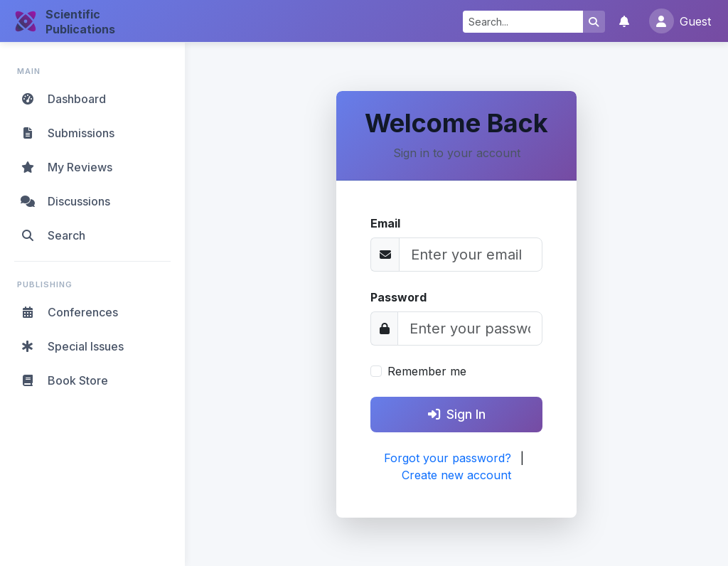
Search (52, 235)
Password (398, 297)
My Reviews (66, 167)
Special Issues (71, 346)
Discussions (65, 201)
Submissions (67, 133)
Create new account (456, 475)
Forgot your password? (448, 458)
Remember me (427, 371)
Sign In (457, 414)
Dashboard (63, 99)
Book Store (64, 380)
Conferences (69, 312)
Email (385, 223)
